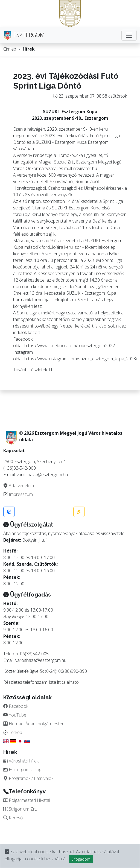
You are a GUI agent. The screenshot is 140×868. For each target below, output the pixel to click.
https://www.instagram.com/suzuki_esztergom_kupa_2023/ (81, 359)
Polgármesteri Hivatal (27, 800)
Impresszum (18, 494)
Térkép (13, 732)
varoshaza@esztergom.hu (41, 660)
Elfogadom (81, 859)
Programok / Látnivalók (28, 778)
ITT (52, 370)
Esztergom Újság (22, 770)
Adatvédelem (19, 486)
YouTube (15, 715)
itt (59, 682)
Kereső (13, 818)
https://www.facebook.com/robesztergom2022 (70, 346)
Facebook (16, 706)
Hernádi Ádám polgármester (33, 724)
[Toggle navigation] (129, 35)
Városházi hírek (21, 761)
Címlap (10, 49)
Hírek (29, 49)
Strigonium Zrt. (20, 809)
